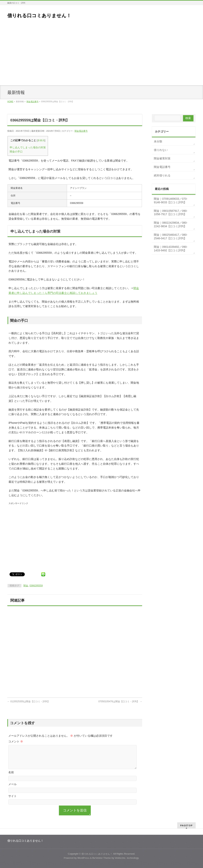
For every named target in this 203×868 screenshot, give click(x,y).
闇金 (26, 586)
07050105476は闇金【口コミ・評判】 (120, 701)
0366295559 (36, 586)
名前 (11, 772)
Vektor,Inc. (121, 858)
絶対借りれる (162, 175)
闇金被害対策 (162, 158)
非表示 (41, 140)
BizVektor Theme (102, 858)
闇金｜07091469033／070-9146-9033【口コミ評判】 (171, 201)
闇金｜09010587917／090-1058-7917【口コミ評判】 (171, 213)
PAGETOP (186, 825)
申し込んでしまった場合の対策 (28, 147)
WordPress (83, 858)
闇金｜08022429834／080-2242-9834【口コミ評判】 (171, 224)
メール (12, 784)
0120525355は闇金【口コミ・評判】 (29, 701)
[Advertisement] (101, 56)
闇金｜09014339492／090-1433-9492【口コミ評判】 (171, 249)
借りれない (161, 150)
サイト (12, 796)
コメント (16, 741)
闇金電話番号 (81, 131)
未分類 (158, 141)
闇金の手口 (16, 152)
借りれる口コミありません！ (39, 16)
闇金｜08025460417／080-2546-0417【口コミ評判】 (171, 237)
